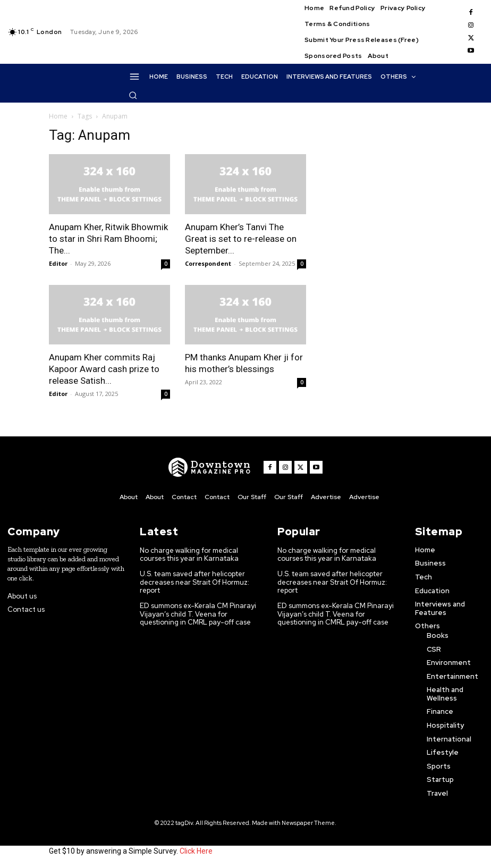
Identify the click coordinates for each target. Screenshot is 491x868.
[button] (133, 95)
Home (58, 116)
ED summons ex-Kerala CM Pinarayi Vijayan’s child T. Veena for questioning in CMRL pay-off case (198, 614)
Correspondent (208, 263)
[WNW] (210, 467)
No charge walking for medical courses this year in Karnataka (190, 555)
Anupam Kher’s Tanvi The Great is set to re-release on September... (241, 239)
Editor (58, 263)
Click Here (196, 851)
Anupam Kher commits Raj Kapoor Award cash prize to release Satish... (104, 369)
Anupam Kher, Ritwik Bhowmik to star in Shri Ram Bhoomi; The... (108, 239)
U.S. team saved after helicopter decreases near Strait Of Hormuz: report (196, 582)
